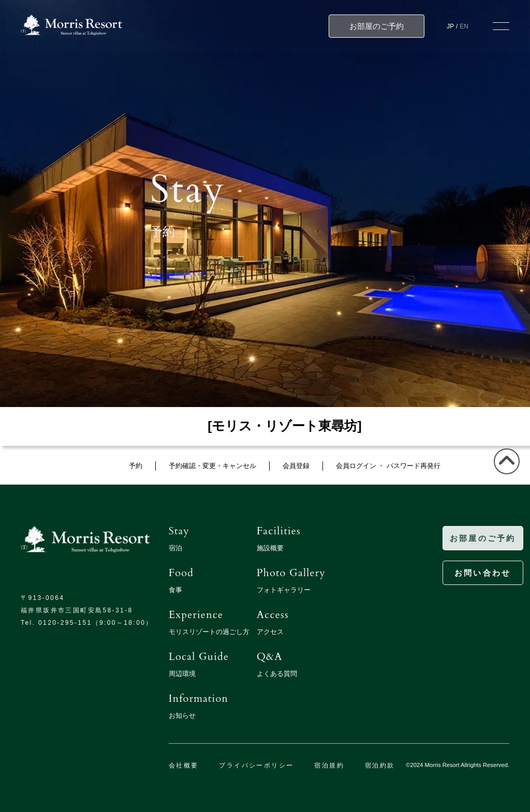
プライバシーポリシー (256, 765)
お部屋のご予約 (468, 538)
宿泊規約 (329, 765)
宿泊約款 (380, 765)
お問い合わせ (468, 573)
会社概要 (184, 765)
